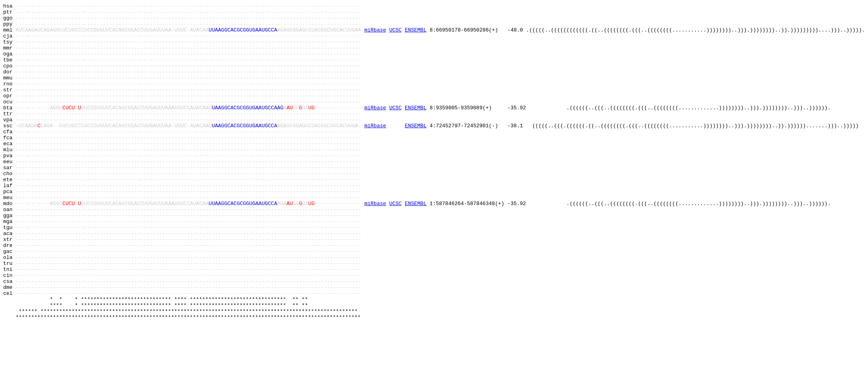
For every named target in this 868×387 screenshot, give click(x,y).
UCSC (396, 36)
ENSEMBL (416, 36)
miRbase (375, 36)
